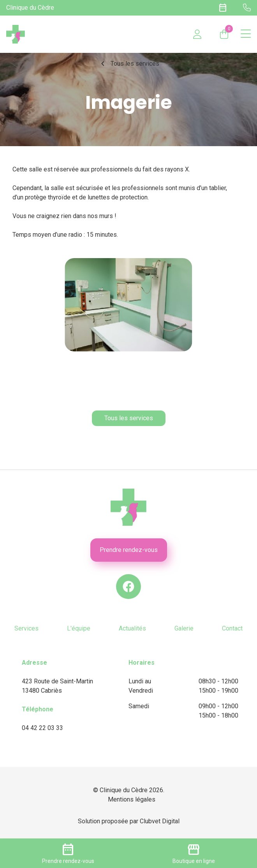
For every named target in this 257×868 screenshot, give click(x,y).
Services (26, 628)
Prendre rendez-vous (129, 550)
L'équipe (79, 628)
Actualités (132, 628)
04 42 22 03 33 (42, 728)
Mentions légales (132, 799)
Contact (232, 628)
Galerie (184, 628)
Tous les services (129, 64)
